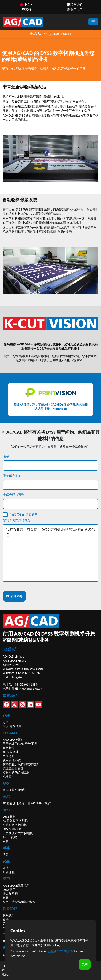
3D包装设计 (10, 752)
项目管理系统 (12, 760)
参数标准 (9, 748)
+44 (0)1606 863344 (55, 34)
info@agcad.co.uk (29, 689)
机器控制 (9, 777)
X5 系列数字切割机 (15, 821)
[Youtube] (38, 705)
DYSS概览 (9, 817)
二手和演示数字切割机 (18, 833)
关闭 (85, 964)
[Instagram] (22, 705)
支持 (26, 9)
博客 (6, 855)
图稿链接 (9, 756)
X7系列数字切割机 (15, 825)
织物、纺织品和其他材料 (19, 902)
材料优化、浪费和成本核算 (21, 764)
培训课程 (9, 872)
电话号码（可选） (15, 495)
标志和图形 (10, 894)
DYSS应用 (9, 890)
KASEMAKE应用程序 (16, 886)
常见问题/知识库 (14, 790)
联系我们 (75, 5)
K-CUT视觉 (10, 837)
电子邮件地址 (12, 475)
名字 (6, 456)
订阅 (6, 722)
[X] (14, 705)
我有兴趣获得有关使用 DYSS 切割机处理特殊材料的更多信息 (50, 553)
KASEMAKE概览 (13, 740)
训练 (6, 868)
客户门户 (75, 9)
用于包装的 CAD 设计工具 (20, 744)
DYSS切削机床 (12, 829)
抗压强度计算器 (13, 768)
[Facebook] (6, 705)
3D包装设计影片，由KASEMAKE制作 (27, 803)
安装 (6, 841)
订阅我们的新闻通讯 (24, 515)
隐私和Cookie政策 (61, 951)
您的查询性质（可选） (18, 520)
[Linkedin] (30, 705)
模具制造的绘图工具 (16, 772)
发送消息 (14, 596)
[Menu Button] (93, 22)
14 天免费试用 (12, 726)
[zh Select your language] (27, 5)
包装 (6, 898)
